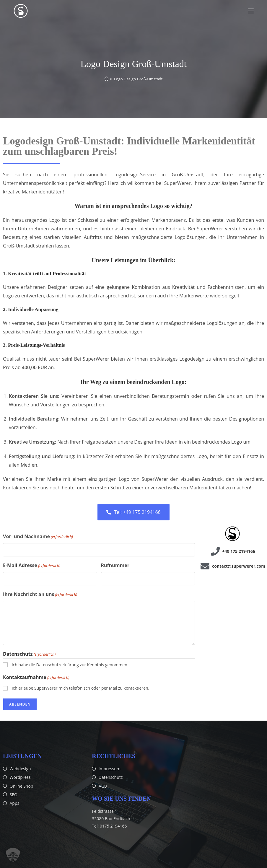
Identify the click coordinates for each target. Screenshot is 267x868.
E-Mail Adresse (32, 566)
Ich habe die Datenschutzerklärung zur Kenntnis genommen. (70, 665)
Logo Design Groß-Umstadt (138, 79)
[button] (13, 855)
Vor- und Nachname (38, 537)
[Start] (106, 79)
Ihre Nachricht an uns (40, 595)
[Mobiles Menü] (251, 11)
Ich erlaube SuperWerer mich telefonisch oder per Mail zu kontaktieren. (81, 688)
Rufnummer (115, 565)
